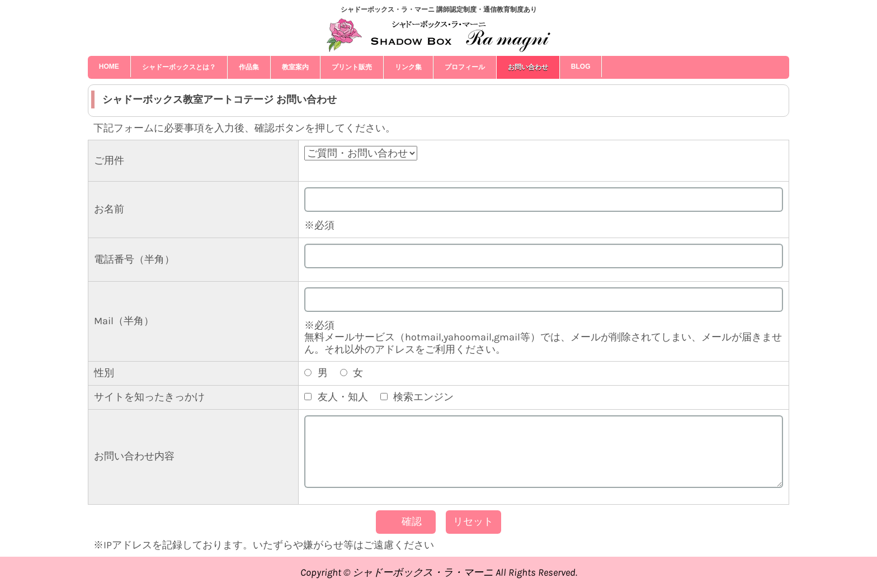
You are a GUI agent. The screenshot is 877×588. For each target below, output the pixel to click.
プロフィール (465, 67)
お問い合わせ (528, 67)
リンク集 (408, 67)
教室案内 (295, 67)
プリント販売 (352, 67)
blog (581, 67)
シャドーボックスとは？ (179, 67)
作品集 (249, 67)
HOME (109, 67)
